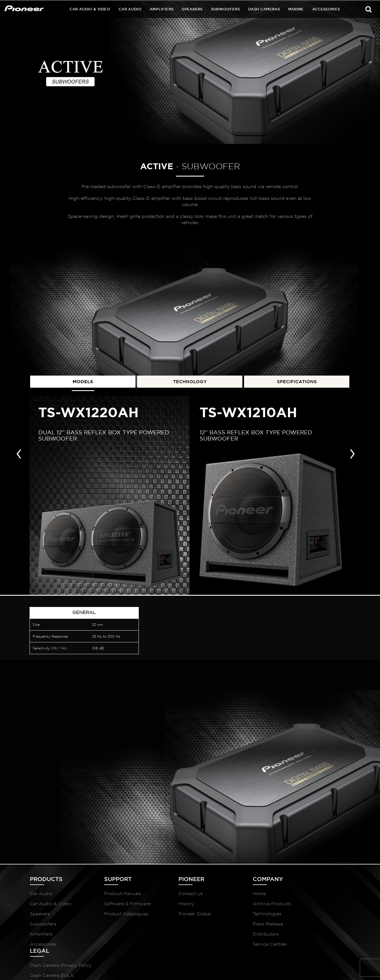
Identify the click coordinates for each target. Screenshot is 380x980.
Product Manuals (114, 894)
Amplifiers (162, 9)
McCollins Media (334, 969)
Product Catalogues (117, 915)
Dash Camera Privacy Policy (317, 897)
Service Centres (244, 945)
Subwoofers (225, 9)
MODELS (83, 380)
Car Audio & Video (90, 9)
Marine (296, 9)
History (169, 905)
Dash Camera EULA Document (315, 913)
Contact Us (174, 894)
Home (234, 894)
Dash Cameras (264, 9)
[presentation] (19, 452)
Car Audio (130, 9)
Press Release (242, 925)
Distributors (240, 935)
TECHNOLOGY (190, 380)
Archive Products (246, 905)
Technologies (242, 915)
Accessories (326, 9)
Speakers (192, 9)
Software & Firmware (119, 905)
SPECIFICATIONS (297, 380)
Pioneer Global (177, 915)
